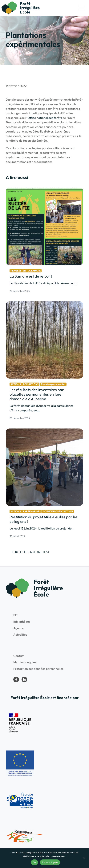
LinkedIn (24, 679)
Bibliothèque (22, 622)
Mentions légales (25, 662)
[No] (84, 858)
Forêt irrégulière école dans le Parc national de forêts (16, 679)
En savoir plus (50, 862)
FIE (15, 615)
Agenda (19, 628)
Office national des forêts (45, 118)
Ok (34, 862)
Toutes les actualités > (31, 552)
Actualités (20, 634)
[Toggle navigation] (81, 8)
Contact (19, 656)
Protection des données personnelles (38, 669)
